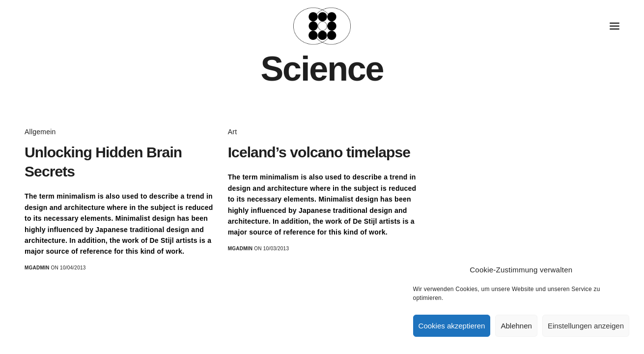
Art (233, 132)
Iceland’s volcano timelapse (319, 152)
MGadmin (37, 268)
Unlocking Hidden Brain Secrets (103, 162)
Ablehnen (516, 326)
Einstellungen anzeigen (586, 326)
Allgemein (40, 132)
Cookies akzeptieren (452, 326)
